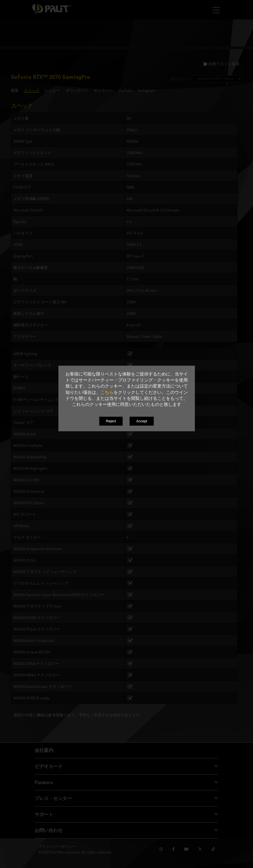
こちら (107, 392)
